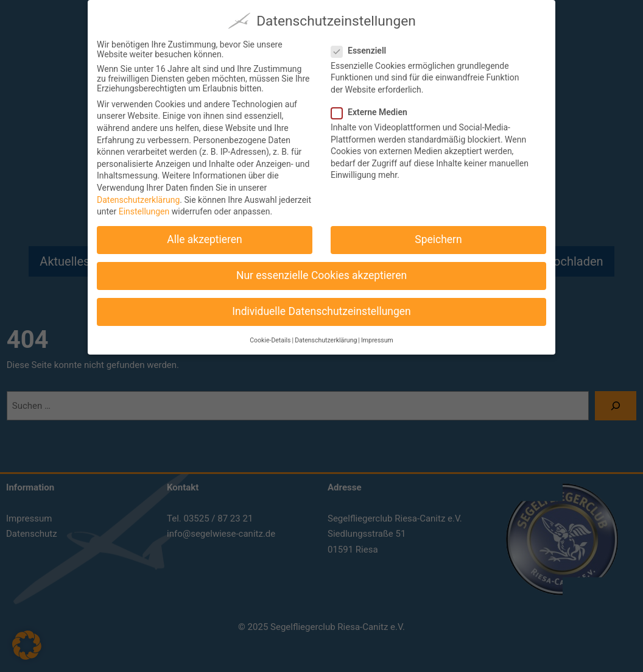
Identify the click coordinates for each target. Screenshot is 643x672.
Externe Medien (374, 108)
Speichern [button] (438, 236)
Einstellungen (144, 208)
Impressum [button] (377, 337)
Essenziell (364, 47)
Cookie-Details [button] (270, 337)
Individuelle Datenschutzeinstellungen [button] (321, 308)
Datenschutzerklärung (138, 196)
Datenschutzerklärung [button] (326, 337)
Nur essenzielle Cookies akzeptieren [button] (321, 272)
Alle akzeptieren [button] (205, 236)
